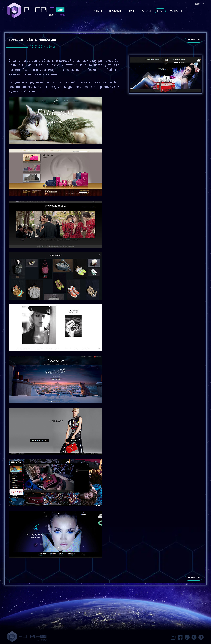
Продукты (116, 11)
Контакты (176, 11)
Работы (98, 11)
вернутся (194, 40)
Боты (132, 11)
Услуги (146, 11)
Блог (160, 11)
